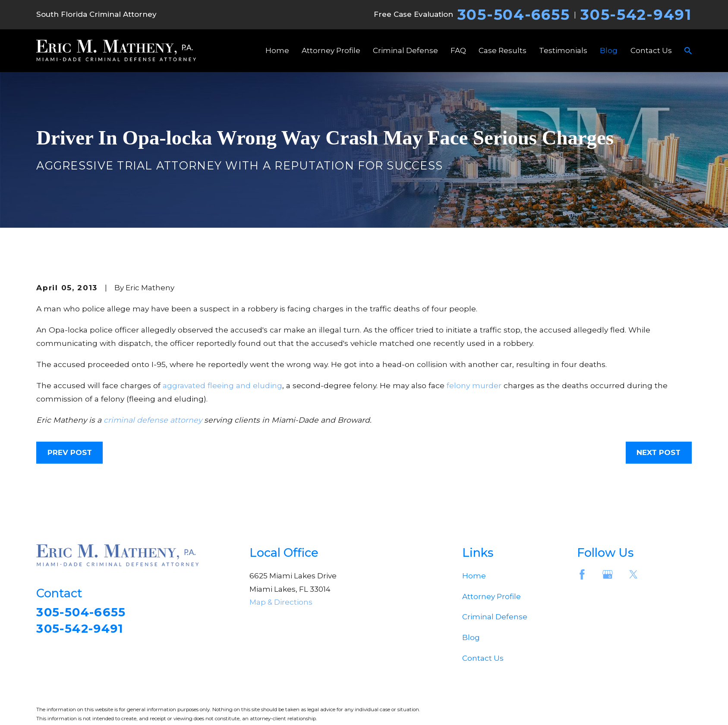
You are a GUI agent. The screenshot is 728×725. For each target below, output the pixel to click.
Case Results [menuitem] (503, 50)
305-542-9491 (636, 15)
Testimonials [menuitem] (563, 50)
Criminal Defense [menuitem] (405, 50)
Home (474, 576)
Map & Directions (281, 602)
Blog (471, 637)
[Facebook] (582, 574)
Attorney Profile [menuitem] (331, 50)
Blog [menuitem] (609, 50)
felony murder (474, 385)
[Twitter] (633, 574)
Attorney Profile (492, 596)
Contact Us (483, 658)
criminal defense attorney (153, 420)
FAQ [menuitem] (458, 50)
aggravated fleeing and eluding (222, 385)
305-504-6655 (514, 15)
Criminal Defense (495, 617)
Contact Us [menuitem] (651, 50)
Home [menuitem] (277, 50)
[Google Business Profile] (608, 574)
